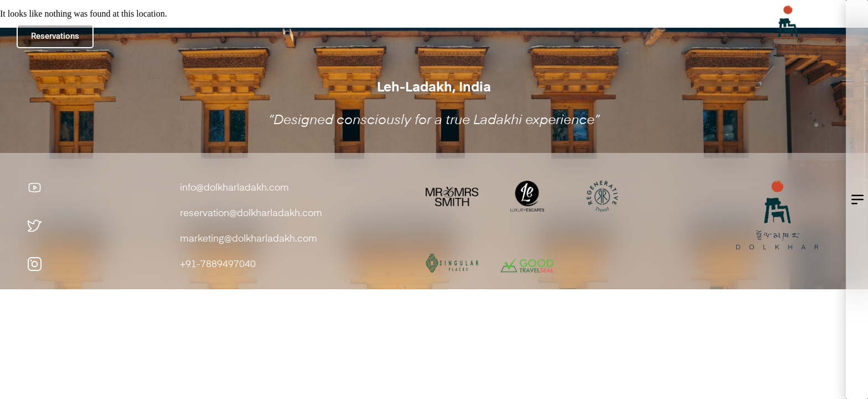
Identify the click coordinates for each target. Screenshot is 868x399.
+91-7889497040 (218, 265)
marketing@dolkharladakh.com (249, 239)
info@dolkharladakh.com (234, 188)
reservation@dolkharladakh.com (252, 214)
